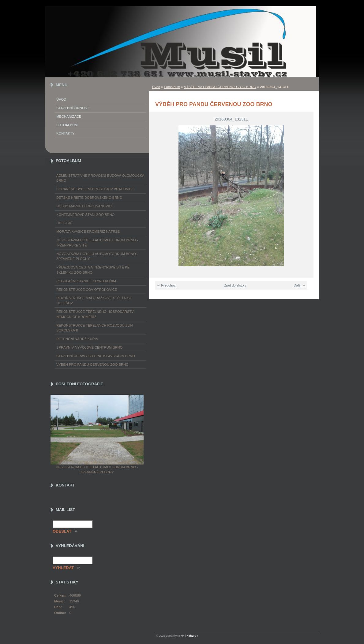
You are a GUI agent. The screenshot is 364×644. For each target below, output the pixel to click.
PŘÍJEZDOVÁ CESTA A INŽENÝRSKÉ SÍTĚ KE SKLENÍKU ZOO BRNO (93, 270)
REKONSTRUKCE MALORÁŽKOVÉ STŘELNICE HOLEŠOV (94, 300)
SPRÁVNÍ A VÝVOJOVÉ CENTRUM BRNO (89, 347)
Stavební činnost (73, 108)
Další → (300, 285)
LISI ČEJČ (64, 223)
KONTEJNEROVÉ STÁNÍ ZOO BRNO (85, 215)
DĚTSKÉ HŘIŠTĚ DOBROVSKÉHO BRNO (89, 198)
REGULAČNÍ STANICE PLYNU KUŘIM (86, 281)
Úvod (156, 87)
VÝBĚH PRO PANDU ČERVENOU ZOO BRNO (220, 87)
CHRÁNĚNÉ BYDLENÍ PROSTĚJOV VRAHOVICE (95, 189)
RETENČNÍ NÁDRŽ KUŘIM (77, 339)
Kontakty (65, 133)
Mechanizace (69, 117)
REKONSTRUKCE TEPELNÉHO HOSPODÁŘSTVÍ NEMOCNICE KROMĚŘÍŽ (96, 314)
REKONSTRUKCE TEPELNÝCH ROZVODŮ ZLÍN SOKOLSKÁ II (95, 328)
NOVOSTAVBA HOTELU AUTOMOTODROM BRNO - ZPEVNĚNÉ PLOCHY (97, 256)
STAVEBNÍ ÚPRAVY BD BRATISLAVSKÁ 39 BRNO (96, 356)
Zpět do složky (235, 285)
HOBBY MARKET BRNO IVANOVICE (85, 206)
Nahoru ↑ (192, 636)
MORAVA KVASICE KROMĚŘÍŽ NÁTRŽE (88, 231)
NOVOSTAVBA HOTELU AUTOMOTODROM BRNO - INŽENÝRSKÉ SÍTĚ (97, 243)
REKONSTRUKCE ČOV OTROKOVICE (87, 290)
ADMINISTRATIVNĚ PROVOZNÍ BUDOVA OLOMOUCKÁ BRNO (100, 178)
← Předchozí (167, 285)
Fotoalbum (172, 87)
